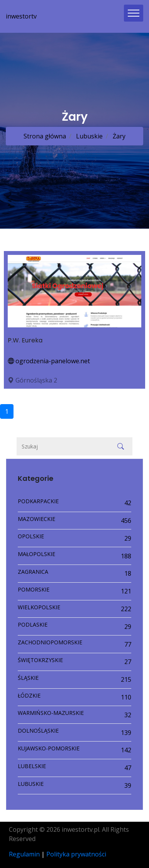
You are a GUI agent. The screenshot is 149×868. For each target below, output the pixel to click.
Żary (118, 136)
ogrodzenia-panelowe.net (49, 361)
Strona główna (45, 136)
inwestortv (21, 16)
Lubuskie (89, 136)
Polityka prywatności (76, 854)
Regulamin (24, 854)
